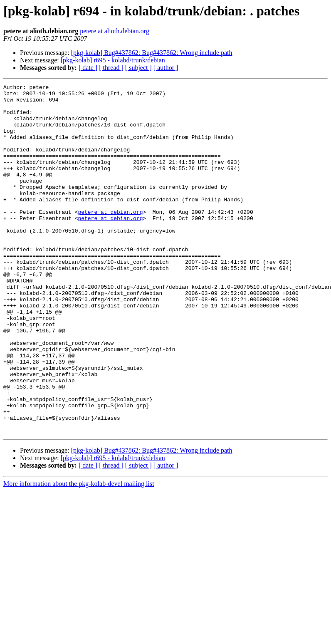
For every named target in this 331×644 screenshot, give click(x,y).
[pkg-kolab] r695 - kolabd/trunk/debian (113, 60)
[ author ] (166, 68)
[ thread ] (111, 68)
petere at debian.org (110, 238)
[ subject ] (138, 68)
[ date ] (88, 68)
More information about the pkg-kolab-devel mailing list (79, 554)
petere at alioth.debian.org (115, 31)
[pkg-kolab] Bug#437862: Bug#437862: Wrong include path (152, 53)
